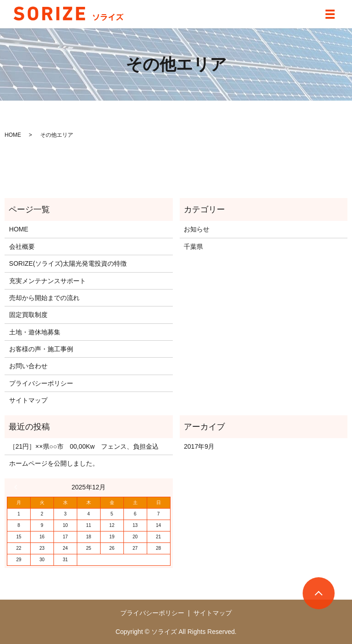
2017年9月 (199, 446)
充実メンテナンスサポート (48, 281)
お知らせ (197, 229)
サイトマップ (28, 400)
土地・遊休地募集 (35, 332)
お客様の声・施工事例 (41, 349)
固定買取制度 (28, 315)
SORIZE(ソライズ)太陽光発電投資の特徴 (68, 263)
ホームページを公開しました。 (54, 463)
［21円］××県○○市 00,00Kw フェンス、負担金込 (84, 446)
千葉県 (193, 247)
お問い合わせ (28, 366)
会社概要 (22, 247)
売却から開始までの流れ (44, 298)
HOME (13, 135)
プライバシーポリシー (41, 383)
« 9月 (18, 487)
